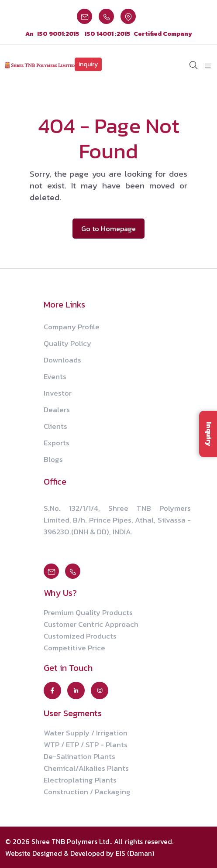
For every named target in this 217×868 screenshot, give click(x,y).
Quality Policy (67, 343)
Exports (57, 443)
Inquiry (88, 64)
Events (55, 376)
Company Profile (72, 327)
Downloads (62, 360)
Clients (55, 426)
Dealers (57, 410)
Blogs (53, 459)
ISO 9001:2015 (58, 34)
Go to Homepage (108, 229)
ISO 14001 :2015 (107, 34)
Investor (58, 393)
